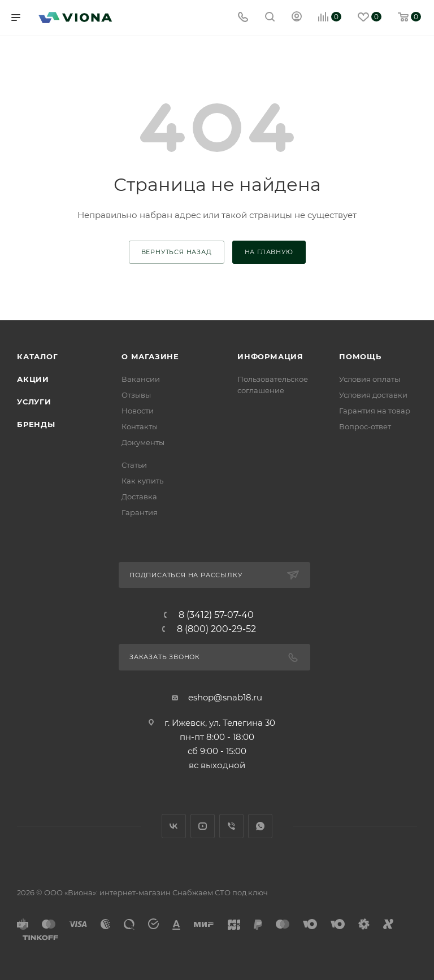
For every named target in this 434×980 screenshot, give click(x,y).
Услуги (34, 402)
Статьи (134, 465)
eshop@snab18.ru (225, 697)
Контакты (140, 426)
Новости (138, 411)
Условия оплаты (370, 379)
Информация (270, 356)
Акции (33, 379)
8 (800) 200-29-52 (216, 629)
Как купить (142, 481)
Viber (231, 826)
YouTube (203, 826)
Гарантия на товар (375, 411)
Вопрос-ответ (365, 426)
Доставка (139, 496)
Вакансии (141, 379)
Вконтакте (174, 826)
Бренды (36, 424)
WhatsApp (260, 826)
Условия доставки (373, 395)
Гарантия (140, 512)
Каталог (38, 356)
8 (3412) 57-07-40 (216, 615)
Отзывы (136, 395)
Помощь (360, 356)
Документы (143, 442)
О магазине (150, 356)
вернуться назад (177, 252)
